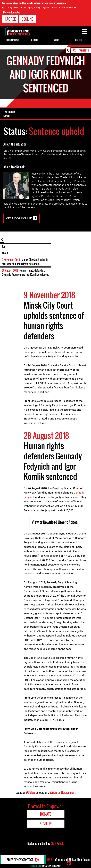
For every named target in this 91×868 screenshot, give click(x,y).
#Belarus (32, 792)
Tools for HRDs (13, 40)
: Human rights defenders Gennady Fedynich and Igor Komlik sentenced (26, 272)
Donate (35, 40)
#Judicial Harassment (63, 792)
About (5, 253)
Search (78, 40)
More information (12, 12)
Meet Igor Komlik (19, 218)
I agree (10, 19)
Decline (27, 19)
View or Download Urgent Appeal (55, 522)
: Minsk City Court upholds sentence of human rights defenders (25, 262)
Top (4, 246)
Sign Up (46, 824)
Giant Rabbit (57, 844)
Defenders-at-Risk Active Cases (68, 860)
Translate (83, 50)
